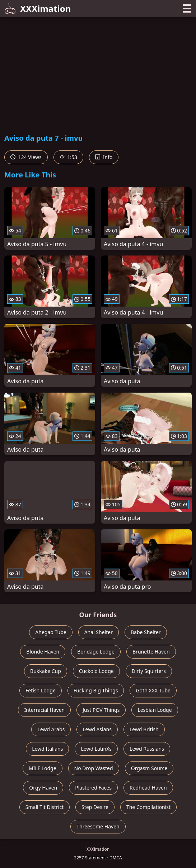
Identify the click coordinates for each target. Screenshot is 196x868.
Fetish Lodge (41, 690)
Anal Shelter (99, 632)
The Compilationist (148, 807)
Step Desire (95, 807)
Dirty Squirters (149, 671)
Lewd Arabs (51, 729)
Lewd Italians (47, 749)
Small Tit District (45, 807)
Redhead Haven (148, 788)
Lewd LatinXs (96, 749)
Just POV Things (101, 710)
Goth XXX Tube (153, 690)
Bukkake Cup (46, 671)
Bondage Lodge (96, 652)
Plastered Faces (93, 788)
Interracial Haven (44, 710)
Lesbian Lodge (155, 710)
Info (104, 157)
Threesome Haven (98, 826)
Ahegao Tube (51, 632)
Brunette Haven (151, 652)
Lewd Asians (97, 729)
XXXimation (38, 8)
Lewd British (144, 729)
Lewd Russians (147, 749)
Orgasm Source (149, 768)
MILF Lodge (43, 768)
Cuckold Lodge (96, 671)
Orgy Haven (43, 788)
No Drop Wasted (94, 768)
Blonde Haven (43, 652)
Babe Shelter (146, 632)
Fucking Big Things (96, 690)
